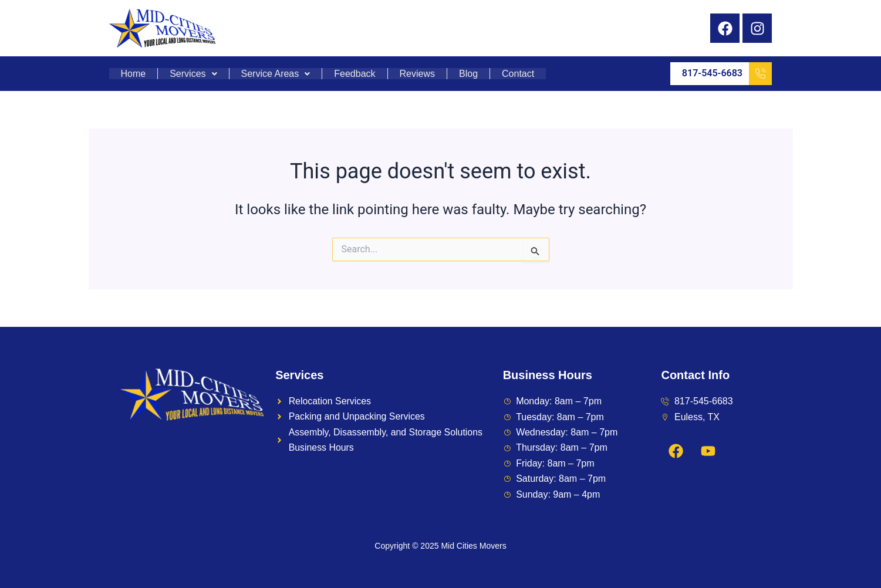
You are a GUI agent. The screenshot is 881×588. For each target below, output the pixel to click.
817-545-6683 (727, 74)
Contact (518, 74)
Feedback (355, 74)
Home (134, 74)
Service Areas (276, 74)
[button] (193, 74)
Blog (468, 74)
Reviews (417, 74)
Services (193, 74)
